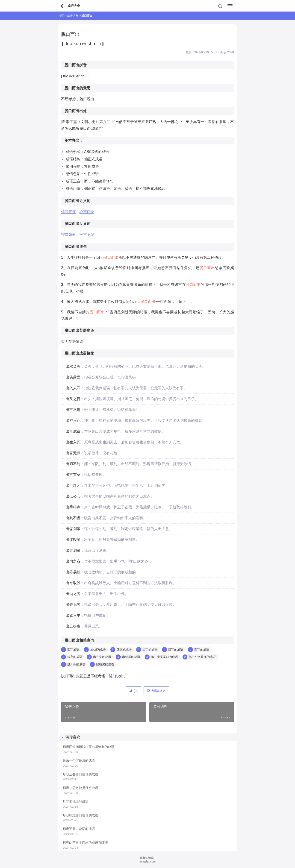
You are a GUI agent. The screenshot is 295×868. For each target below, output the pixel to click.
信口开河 (68, 212)
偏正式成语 (124, 650)
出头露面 (73, 377)
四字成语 (73, 650)
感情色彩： (75, 174)
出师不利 (73, 464)
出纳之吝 (73, 594)
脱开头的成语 (76, 664)
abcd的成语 (98, 650)
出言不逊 (73, 410)
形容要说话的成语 (76, 801)
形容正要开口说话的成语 (80, 774)
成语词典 (73, 16)
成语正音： (75, 181)
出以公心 (73, 496)
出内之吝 (73, 561)
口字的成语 (176, 650)
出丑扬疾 (73, 626)
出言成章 (73, 431)
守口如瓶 (68, 235)
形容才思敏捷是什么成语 (80, 788)
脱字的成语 (75, 657)
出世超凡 (73, 485)
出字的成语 (150, 650)
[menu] (230, 6)
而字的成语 (202, 650)
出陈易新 (73, 572)
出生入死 (73, 442)
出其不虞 (73, 518)
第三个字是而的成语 (202, 657)
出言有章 (73, 475)
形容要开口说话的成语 (79, 829)
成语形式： (75, 152)
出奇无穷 (73, 605)
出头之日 (73, 399)
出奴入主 (73, 615)
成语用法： (75, 189)
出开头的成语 (102, 657)
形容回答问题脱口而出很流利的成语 (88, 747)
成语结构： (75, 159)
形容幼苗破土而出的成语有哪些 (85, 843)
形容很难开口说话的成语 (80, 815)
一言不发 (87, 235)
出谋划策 (73, 529)
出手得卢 (73, 507)
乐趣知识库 (147, 858)
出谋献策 (73, 540)
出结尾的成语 (131, 657)
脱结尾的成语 (105, 664)
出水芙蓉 (73, 366)
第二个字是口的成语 (164, 657)
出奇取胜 (73, 583)
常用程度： (75, 166)
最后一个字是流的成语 (79, 760)
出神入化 (73, 421)
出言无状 (73, 453)
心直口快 (87, 212)
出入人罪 (73, 388)
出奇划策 (73, 550)
